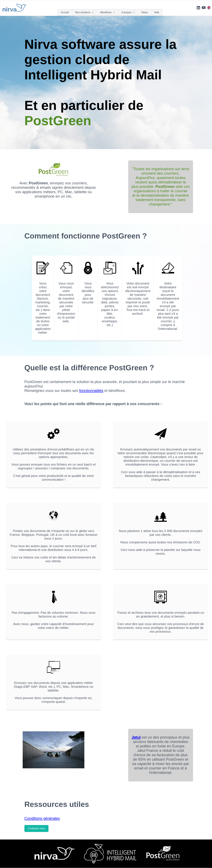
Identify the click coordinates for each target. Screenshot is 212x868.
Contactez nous (36, 828)
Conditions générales (42, 818)
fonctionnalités (91, 391)
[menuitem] (65, 12)
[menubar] (110, 12)
